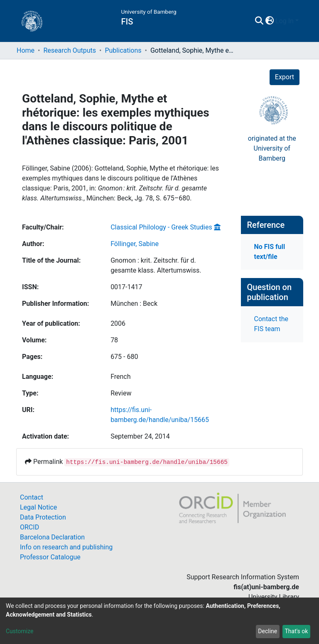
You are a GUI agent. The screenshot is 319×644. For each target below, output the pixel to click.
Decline (267, 631)
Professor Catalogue (50, 557)
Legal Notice (38, 507)
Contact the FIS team (271, 324)
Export (285, 77)
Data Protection (43, 517)
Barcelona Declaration (52, 537)
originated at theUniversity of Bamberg (272, 148)
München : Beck (134, 304)
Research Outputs (70, 50)
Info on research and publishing (66, 547)
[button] (269, 21)
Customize (20, 631)
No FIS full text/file (270, 252)
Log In (285, 21)
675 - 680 (124, 357)
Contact (32, 497)
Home (26, 50)
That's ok (296, 631)
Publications (123, 50)
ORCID (29, 527)
